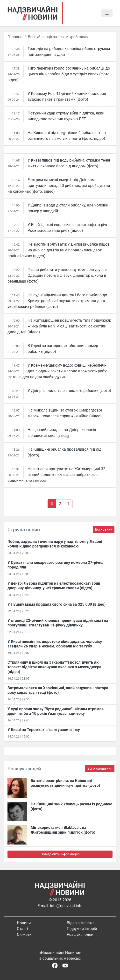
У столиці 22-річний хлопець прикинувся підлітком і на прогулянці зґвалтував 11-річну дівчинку (58, 623)
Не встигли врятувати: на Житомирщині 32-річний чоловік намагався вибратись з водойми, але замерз (57, 475)
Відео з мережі (80, 923)
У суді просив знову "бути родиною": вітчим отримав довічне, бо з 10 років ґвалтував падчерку (56, 711)
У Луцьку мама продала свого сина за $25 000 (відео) (56, 604)
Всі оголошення (100, 768)
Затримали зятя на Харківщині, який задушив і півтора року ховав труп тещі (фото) (58, 690)
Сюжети (24, 934)
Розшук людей (80, 934)
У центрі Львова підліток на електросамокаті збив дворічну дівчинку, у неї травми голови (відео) (54, 586)
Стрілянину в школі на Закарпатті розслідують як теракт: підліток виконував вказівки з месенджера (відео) (54, 667)
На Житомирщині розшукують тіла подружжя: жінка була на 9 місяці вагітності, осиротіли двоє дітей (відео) (59, 326)
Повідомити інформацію (60, 854)
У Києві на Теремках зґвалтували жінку (44, 730)
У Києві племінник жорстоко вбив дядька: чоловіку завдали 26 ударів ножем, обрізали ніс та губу (55, 644)
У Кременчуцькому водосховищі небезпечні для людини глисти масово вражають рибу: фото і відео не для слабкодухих (57, 371)
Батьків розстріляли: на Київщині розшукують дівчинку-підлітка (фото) (65, 783)
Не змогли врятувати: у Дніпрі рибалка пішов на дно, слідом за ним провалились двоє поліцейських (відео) (59, 250)
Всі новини (104, 529)
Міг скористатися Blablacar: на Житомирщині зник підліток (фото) (63, 830)
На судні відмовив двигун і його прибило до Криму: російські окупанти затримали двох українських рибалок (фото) (57, 301)
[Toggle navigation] (107, 13)
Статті (22, 929)
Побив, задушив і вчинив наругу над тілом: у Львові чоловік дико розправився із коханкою (55, 544)
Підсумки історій (82, 929)
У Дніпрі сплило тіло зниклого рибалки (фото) (69, 391)
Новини (24, 923)
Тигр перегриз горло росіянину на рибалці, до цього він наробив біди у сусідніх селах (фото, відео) (59, 74)
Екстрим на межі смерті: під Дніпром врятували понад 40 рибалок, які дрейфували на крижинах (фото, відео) (59, 186)
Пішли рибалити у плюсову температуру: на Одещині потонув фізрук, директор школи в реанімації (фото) (57, 275)
